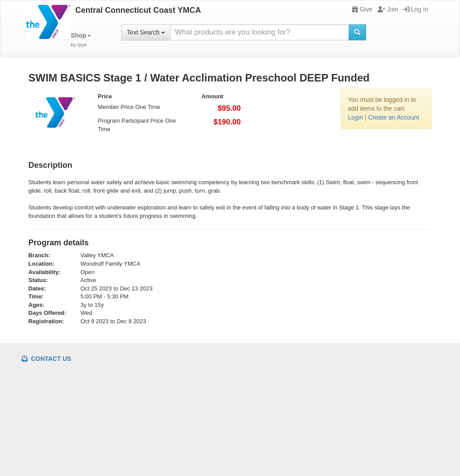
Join (388, 9)
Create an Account (394, 117)
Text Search (146, 32)
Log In (416, 9)
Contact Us (47, 359)
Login (355, 117)
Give (362, 9)
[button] (81, 40)
